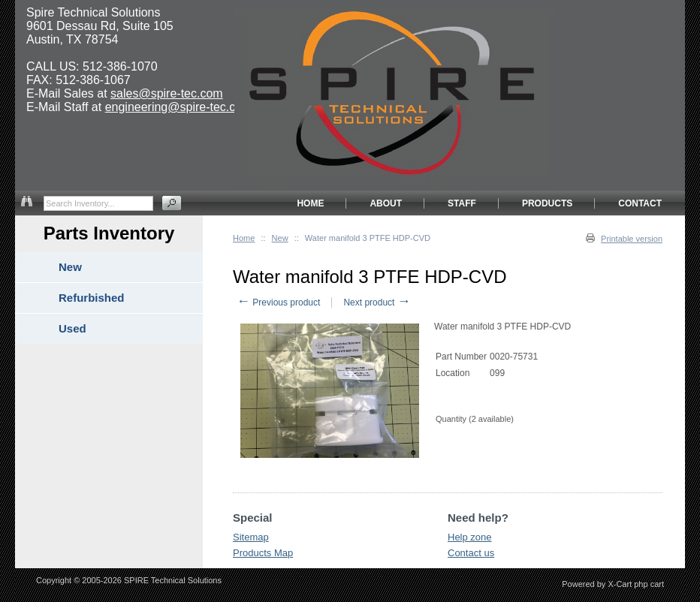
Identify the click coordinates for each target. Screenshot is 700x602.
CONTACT (640, 203)
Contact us (471, 553)
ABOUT (386, 203)
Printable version (632, 239)
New (280, 238)
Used (72, 328)
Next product (377, 303)
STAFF (462, 203)
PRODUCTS (547, 203)
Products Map (263, 553)
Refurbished (92, 298)
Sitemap (251, 537)
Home (244, 238)
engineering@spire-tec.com (179, 107)
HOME (310, 203)
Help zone (470, 537)
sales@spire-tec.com (167, 93)
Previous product (278, 303)
